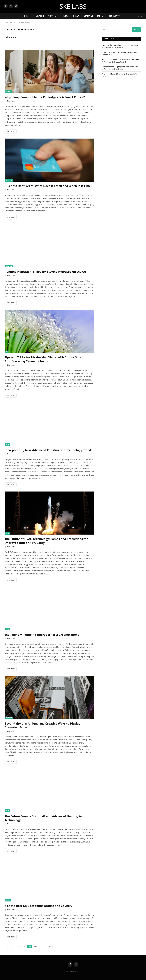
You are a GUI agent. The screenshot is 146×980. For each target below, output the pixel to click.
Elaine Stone (10, 37)
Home (27, 16)
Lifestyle (89, 16)
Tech (7, 444)
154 (24, 947)
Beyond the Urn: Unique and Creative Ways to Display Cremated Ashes (42, 725)
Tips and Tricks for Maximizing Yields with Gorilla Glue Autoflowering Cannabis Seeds (43, 359)
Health (77, 16)
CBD (7, 352)
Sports (8, 900)
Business (9, 180)
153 (18, 947)
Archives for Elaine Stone (18, 22)
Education (39, 16)
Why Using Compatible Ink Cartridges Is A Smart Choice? (45, 97)
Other (100, 16)
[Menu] (5, 16)
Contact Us (114, 16)
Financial (53, 16)
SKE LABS (73, 6)
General (65, 16)
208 (50, 947)
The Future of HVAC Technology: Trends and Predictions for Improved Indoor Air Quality (46, 541)
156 (35, 947)
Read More (11, 131)
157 (41, 947)
